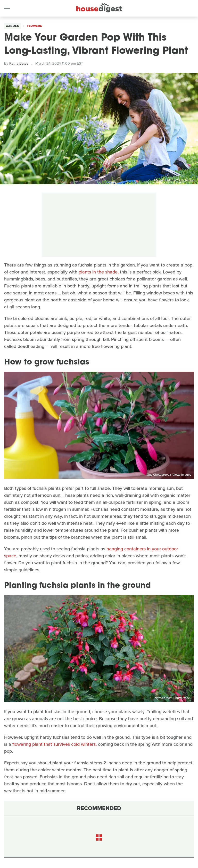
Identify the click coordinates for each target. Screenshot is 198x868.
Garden (13, 26)
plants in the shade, (99, 272)
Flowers (34, 26)
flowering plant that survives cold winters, (55, 744)
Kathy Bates (19, 63)
